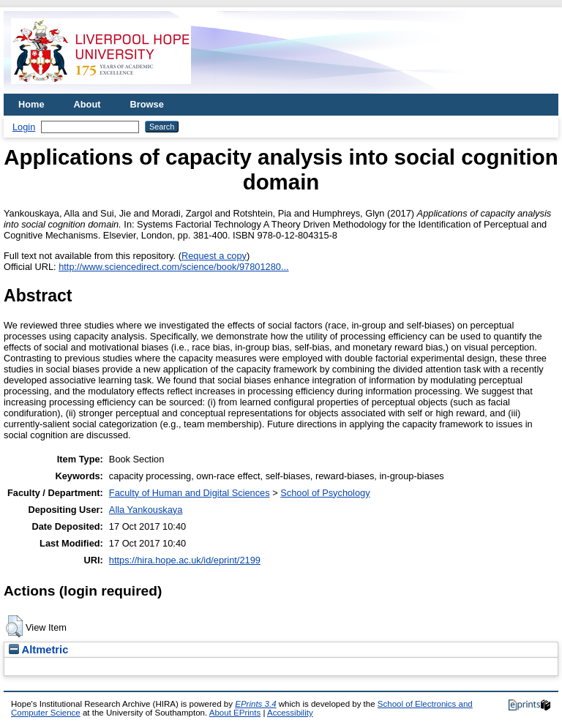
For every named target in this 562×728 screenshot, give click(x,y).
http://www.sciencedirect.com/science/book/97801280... (173, 267)
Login (24, 127)
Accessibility (290, 713)
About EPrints (235, 713)
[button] (14, 626)
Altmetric (38, 650)
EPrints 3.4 (255, 704)
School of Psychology (325, 493)
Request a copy (214, 256)
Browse (147, 104)
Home (31, 104)
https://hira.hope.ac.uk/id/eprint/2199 (185, 560)
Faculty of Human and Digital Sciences (190, 493)
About (87, 104)
